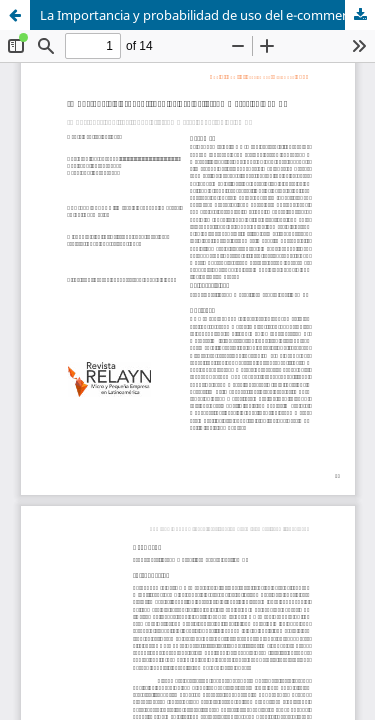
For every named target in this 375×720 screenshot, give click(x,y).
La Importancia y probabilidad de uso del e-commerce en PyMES (207, 15)
